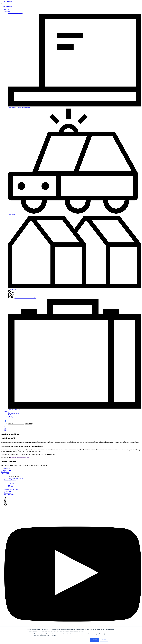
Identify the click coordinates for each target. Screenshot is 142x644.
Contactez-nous (5, 469)
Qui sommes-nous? (14, 413)
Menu (6, 411)
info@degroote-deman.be (16, 478)
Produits (11, 416)
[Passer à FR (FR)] (5, 430)
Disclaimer (8, 491)
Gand (10, 482)
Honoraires (8, 493)
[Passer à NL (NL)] (5, 427)
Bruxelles (11, 483)
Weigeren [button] (104, 640)
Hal (9, 485)
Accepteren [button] (95, 640)
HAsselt (10, 487)
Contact (7, 10)
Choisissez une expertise (15, 13)
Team (10, 415)
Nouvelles (11, 418)
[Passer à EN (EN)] (5, 428)
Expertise (7, 11)
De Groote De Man (6, 2)
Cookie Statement (10, 495)
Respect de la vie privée (11, 490)
